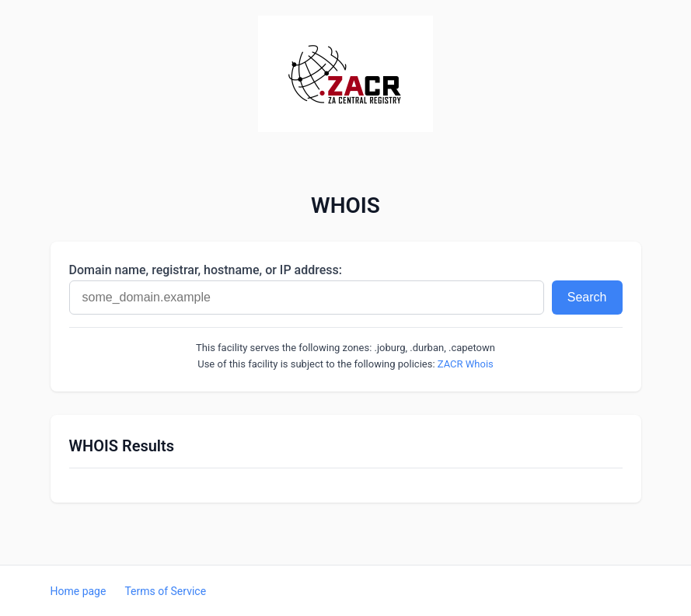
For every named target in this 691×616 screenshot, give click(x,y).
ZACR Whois (466, 364)
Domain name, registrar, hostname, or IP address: (206, 270)
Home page (79, 591)
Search (587, 297)
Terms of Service (165, 591)
